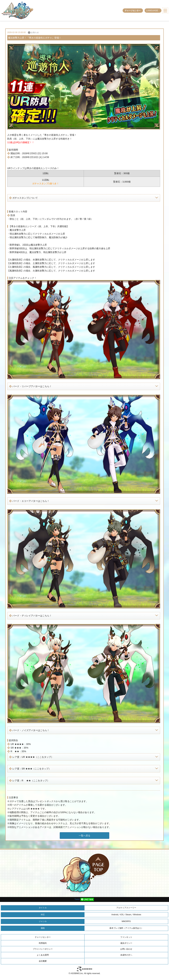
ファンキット (126, 937)
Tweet (77, 899)
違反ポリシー (126, 943)
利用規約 (43, 943)
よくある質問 (43, 955)
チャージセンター (133, 11)
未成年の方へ (126, 955)
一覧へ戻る (84, 836)
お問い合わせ (126, 949)
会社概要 (43, 961)
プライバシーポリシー (43, 949)
